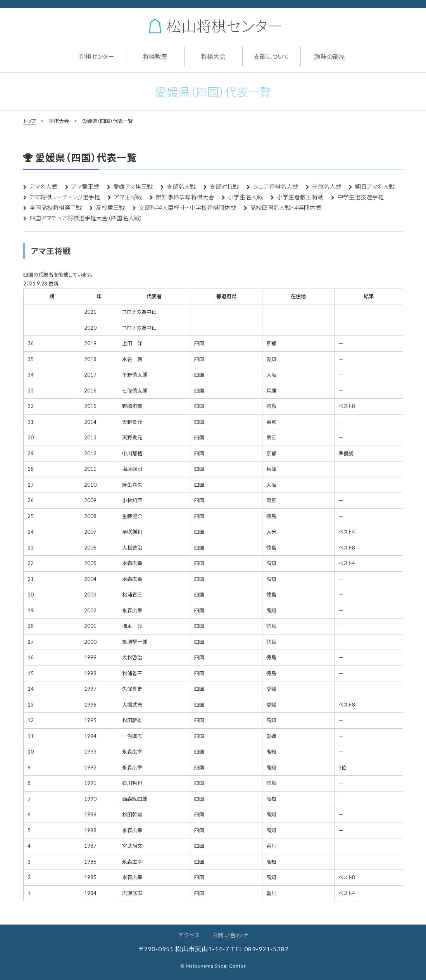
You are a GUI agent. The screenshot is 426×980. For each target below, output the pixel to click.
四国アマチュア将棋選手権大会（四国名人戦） (86, 218)
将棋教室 (155, 56)
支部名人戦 (181, 187)
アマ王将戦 (128, 197)
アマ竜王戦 (85, 187)
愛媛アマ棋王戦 (133, 187)
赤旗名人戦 (327, 187)
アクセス (189, 935)
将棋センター (97, 56)
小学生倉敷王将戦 (300, 197)
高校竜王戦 (110, 207)
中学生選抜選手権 (360, 197)
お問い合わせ (230, 935)
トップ (29, 121)
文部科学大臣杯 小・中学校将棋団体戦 (187, 207)
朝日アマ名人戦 (375, 187)
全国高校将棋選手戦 (56, 207)
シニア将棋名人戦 (275, 187)
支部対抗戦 (224, 187)
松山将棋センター (215, 26)
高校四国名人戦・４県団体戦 (286, 207)
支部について (271, 56)
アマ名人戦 (43, 187)
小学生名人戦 (245, 197)
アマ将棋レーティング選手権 (65, 197)
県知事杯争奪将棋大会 (185, 197)
